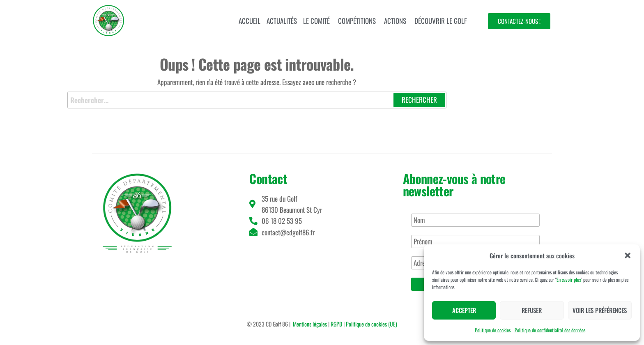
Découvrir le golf (441, 21)
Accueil (250, 21)
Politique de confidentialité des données (550, 330)
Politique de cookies (493, 330)
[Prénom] (475, 241)
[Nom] (475, 220)
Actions (395, 21)
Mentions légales (310, 324)
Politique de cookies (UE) (371, 324)
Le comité (316, 21)
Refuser (532, 310)
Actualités (282, 21)
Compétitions (357, 21)
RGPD (336, 324)
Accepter (464, 310)
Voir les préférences (600, 310)
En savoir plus (569, 279)
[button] (628, 255)
